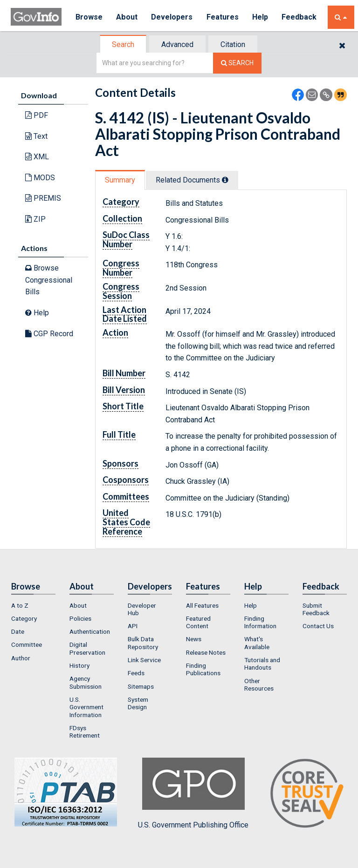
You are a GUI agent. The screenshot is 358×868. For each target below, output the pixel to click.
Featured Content (198, 622)
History (79, 665)
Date (18, 631)
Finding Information (260, 622)
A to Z (20, 605)
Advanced (177, 44)
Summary (120, 180)
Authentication (90, 631)
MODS (40, 178)
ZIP (35, 219)
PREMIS (43, 198)
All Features (202, 605)
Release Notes (206, 652)
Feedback (300, 17)
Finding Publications (203, 669)
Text (36, 136)
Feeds (136, 673)
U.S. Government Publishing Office (193, 793)
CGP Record (49, 334)
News (194, 639)
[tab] (124, 44)
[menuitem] (33, 605)
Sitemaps (141, 686)
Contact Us (318, 626)
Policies (80, 618)
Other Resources (259, 685)
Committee (27, 644)
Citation (233, 44)
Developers (172, 17)
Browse (89, 17)
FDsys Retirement (85, 732)
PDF (37, 115)
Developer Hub (142, 609)
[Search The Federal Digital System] (237, 63)
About (127, 17)
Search (123, 44)
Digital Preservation (87, 648)
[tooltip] (225, 180)
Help (261, 17)
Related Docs (192, 180)
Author (21, 658)
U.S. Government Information (86, 707)
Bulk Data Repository (143, 643)
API (133, 626)
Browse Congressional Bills (49, 280)
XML (37, 157)
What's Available (257, 643)
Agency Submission (86, 682)
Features (223, 17)
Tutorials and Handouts (262, 664)
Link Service (144, 660)
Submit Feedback (316, 609)
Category (24, 618)
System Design (138, 703)
